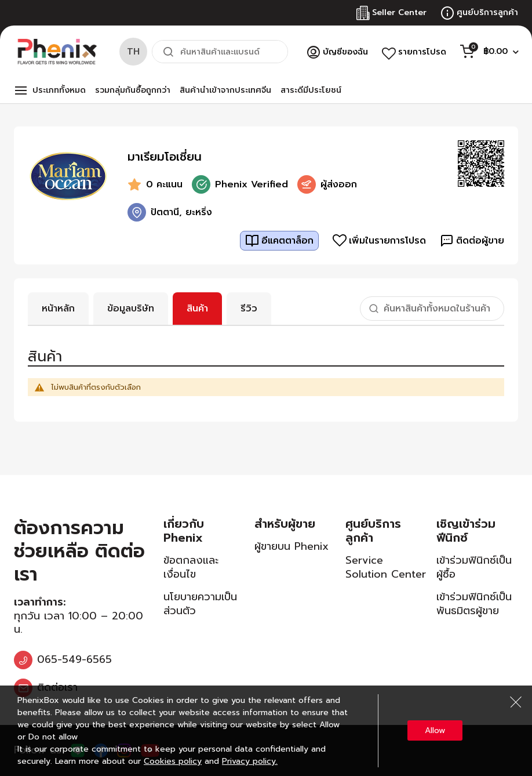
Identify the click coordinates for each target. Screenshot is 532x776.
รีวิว (249, 309)
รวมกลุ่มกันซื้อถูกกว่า (133, 90)
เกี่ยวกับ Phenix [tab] (184, 531)
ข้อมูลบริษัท (131, 309)
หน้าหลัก (58, 309)
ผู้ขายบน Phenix (291, 546)
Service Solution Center (386, 567)
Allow (435, 730)
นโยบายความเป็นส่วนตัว (200, 603)
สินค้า (197, 309)
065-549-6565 (74, 659)
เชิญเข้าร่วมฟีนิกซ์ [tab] (466, 531)
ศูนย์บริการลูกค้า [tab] (373, 531)
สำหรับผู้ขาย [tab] (285, 524)
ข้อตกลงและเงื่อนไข (191, 567)
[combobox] (220, 52)
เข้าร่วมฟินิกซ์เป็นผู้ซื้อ (474, 567)
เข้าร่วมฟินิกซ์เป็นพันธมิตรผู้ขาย (474, 603)
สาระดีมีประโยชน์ (311, 90)
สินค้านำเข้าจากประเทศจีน (225, 90)
